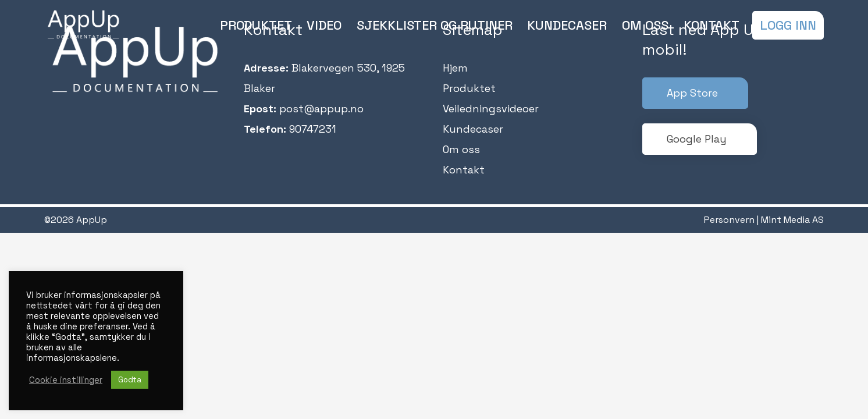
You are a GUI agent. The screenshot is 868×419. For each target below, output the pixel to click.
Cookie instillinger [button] (66, 380)
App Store (692, 93)
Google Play (697, 139)
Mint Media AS (792, 220)
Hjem (455, 68)
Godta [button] (130, 380)
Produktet (469, 88)
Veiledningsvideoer (491, 109)
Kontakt (464, 170)
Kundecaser (473, 129)
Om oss (461, 149)
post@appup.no (321, 109)
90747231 (313, 129)
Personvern (729, 220)
